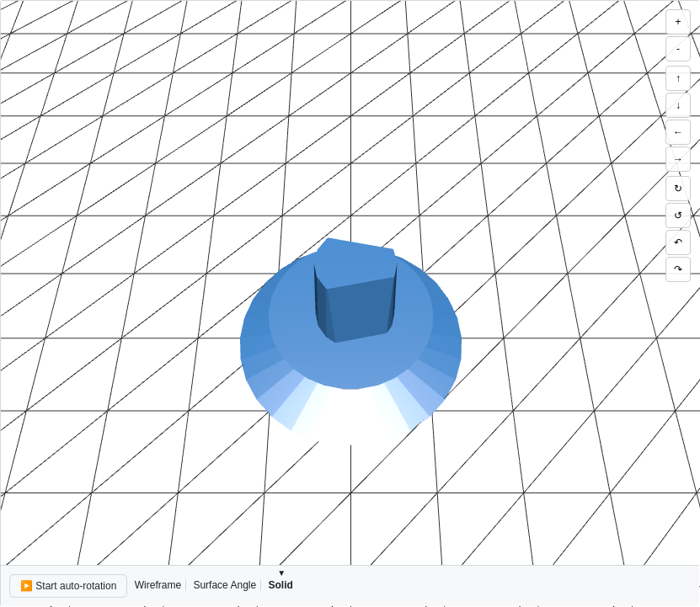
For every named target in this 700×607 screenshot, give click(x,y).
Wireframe (158, 585)
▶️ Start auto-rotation (68, 586)
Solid (280, 585)
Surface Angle (224, 585)
